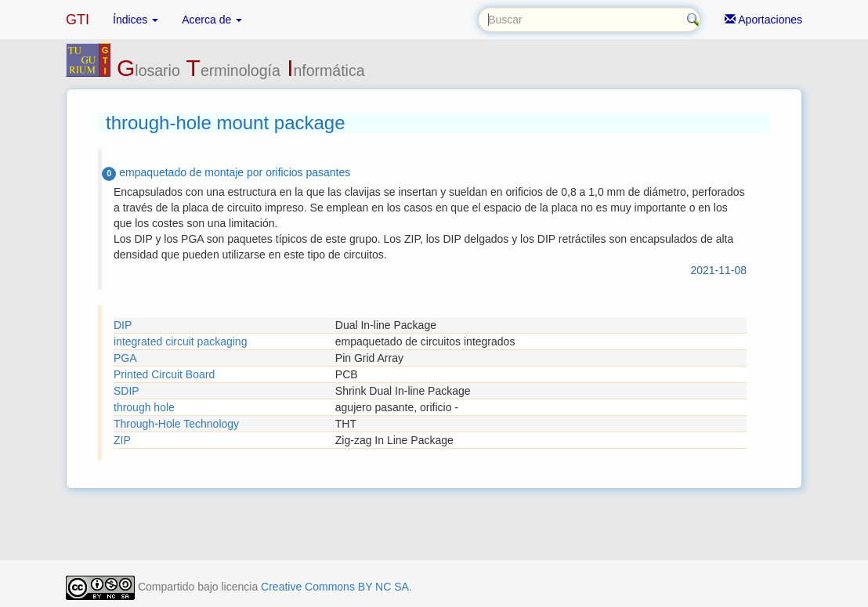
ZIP (122, 440)
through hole (144, 407)
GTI (78, 20)
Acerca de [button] (212, 20)
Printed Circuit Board (164, 374)
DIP (123, 325)
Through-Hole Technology (176, 424)
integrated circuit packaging (180, 341)
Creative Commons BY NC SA (335, 587)
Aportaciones (763, 20)
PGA (125, 358)
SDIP (127, 391)
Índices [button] (136, 20)
